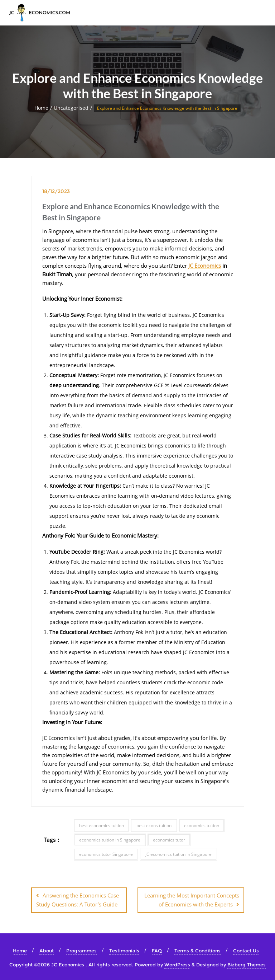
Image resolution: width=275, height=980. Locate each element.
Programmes (81, 951)
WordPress (177, 965)
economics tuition (202, 826)
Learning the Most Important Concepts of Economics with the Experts (192, 900)
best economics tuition (102, 826)
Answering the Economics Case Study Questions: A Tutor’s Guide (78, 900)
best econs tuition (154, 826)
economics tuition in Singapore (110, 840)
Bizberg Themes (247, 965)
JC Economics (205, 266)
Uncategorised (71, 108)
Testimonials (124, 951)
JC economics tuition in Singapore (178, 854)
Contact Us (246, 951)
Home (41, 108)
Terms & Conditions (197, 951)
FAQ (157, 951)
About (47, 951)
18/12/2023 (56, 191)
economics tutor (169, 840)
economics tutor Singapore (106, 854)
